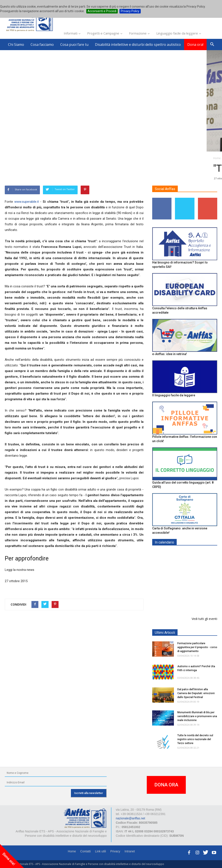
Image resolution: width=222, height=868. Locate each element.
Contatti (85, 851)
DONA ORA (166, 785)
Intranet (130, 851)
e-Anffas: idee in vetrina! (170, 354)
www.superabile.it (27, 202)
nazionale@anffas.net (130, 818)
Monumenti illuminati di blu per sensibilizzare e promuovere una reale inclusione (197, 716)
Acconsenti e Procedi (102, 11)
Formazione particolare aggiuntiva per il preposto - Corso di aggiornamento (196, 580)
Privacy (115, 851)
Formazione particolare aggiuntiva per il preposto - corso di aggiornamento (197, 647)
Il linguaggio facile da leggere (174, 395)
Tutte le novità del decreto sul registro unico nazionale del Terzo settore (195, 739)
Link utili (100, 851)
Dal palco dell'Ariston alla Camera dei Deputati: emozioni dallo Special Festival (196, 693)
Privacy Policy (130, 11)
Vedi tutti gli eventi (204, 619)
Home (72, 851)
